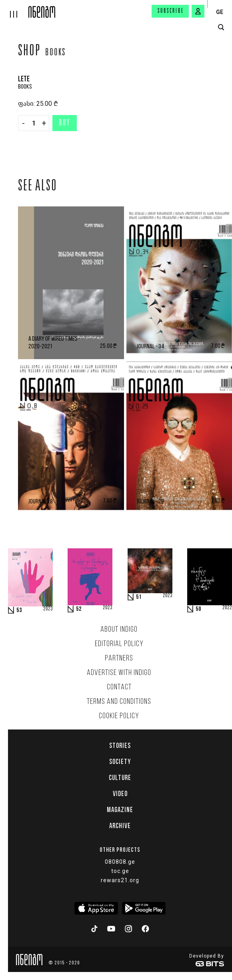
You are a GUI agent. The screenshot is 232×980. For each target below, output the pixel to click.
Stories (120, 746)
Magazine (120, 810)
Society (120, 762)
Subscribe (171, 11)
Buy (65, 123)
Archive (120, 826)
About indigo (119, 630)
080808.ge (120, 862)
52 (79, 609)
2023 (48, 609)
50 (198, 609)
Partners (119, 659)
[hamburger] (14, 9)
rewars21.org (120, 880)
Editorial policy (119, 644)
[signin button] (198, 11)
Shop (29, 52)
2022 (227, 608)
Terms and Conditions (119, 702)
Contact (119, 687)
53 (19, 610)
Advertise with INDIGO (119, 673)
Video (120, 794)
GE (220, 12)
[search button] (221, 27)
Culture (120, 778)
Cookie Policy (119, 716)
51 (139, 597)
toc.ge (120, 871)
